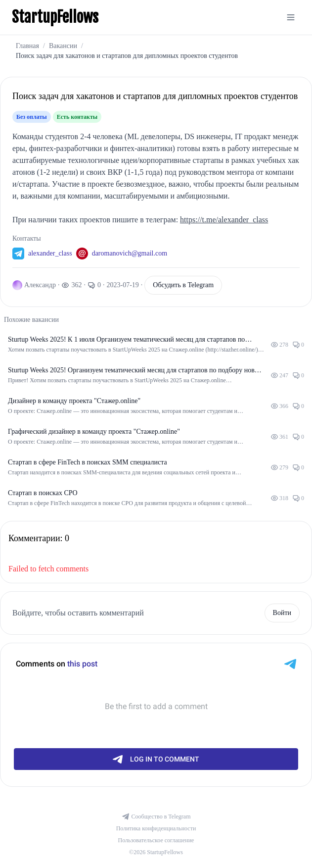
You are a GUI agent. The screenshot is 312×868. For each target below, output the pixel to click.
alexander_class (50, 253)
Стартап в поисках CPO (43, 493)
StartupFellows (55, 17)
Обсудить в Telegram (183, 285)
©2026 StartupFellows (156, 852)
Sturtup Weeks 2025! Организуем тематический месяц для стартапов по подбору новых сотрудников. (135, 371)
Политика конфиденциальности (156, 828)
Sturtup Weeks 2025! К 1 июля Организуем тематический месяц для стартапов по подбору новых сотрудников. (126, 340)
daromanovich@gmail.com (130, 253)
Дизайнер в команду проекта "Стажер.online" (74, 401)
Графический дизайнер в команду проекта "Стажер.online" (94, 432)
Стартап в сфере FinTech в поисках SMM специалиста (88, 462)
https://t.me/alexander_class (224, 220)
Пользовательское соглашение (156, 840)
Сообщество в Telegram (156, 817)
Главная (27, 46)
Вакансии (63, 46)
